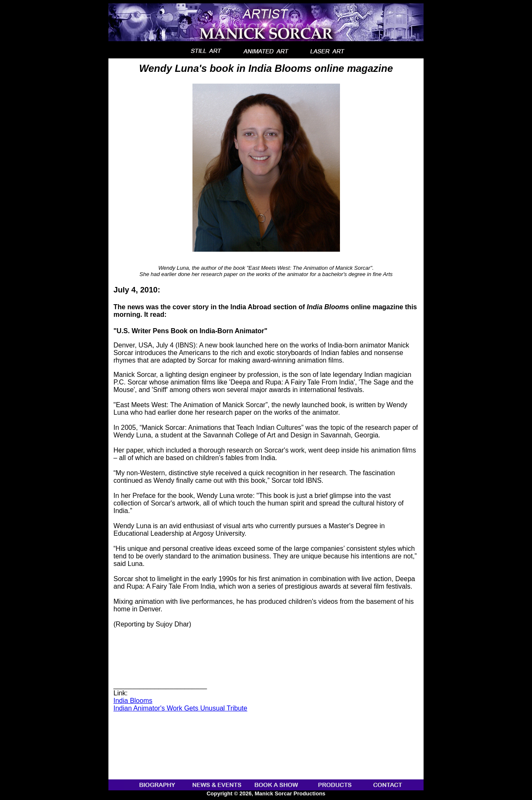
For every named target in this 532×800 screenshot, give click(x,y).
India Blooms (133, 701)
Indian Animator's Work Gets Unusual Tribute (180, 708)
